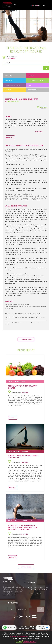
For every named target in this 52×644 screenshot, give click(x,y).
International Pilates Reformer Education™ (23, 457)
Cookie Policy (23, 627)
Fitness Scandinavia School (7, 5)
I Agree (19, 641)
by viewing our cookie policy (19, 636)
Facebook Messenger (41, 627)
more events (26, 567)
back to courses (27, 339)
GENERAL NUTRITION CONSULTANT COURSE (23, 387)
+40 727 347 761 (36, 594)
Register (9, 137)
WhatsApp (12, 627)
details (12, 418)
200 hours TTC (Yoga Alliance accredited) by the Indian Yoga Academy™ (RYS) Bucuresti (23, 527)
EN (39, 5)
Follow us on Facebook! (16, 617)
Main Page (8, 75)
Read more (39, 131)
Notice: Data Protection (21, 629)
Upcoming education (36, 80)
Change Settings (30, 641)
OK (46, 68)
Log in (44, 5)
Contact (35, 629)
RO (34, 5)
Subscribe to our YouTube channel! (21, 617)
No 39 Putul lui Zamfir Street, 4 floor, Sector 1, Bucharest (40, 588)
